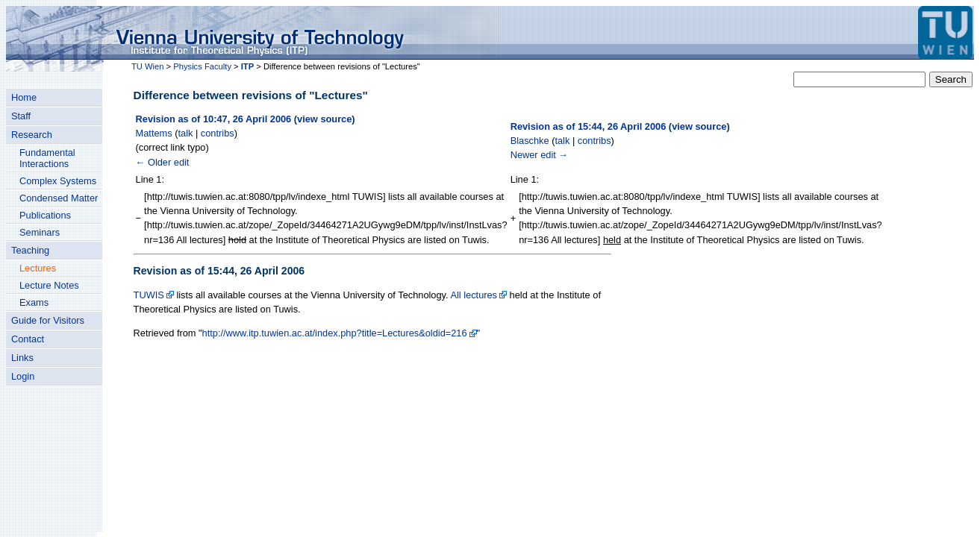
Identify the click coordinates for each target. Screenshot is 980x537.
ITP (247, 66)
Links (22, 358)
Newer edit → (540, 155)
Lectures (38, 268)
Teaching (30, 250)
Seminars (40, 232)
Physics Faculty (202, 66)
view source (324, 119)
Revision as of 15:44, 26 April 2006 (589, 126)
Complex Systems (58, 181)
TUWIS (149, 295)
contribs (218, 133)
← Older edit (163, 162)
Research (32, 135)
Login (23, 376)
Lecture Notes (49, 285)
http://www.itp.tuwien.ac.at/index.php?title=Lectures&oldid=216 (335, 333)
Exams (34, 302)
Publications (45, 215)
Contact (28, 339)
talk (186, 133)
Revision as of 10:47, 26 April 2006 (214, 119)
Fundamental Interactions (47, 158)
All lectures (474, 295)
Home (24, 97)
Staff (21, 116)
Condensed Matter (59, 198)
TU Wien (148, 66)
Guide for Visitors (48, 320)
